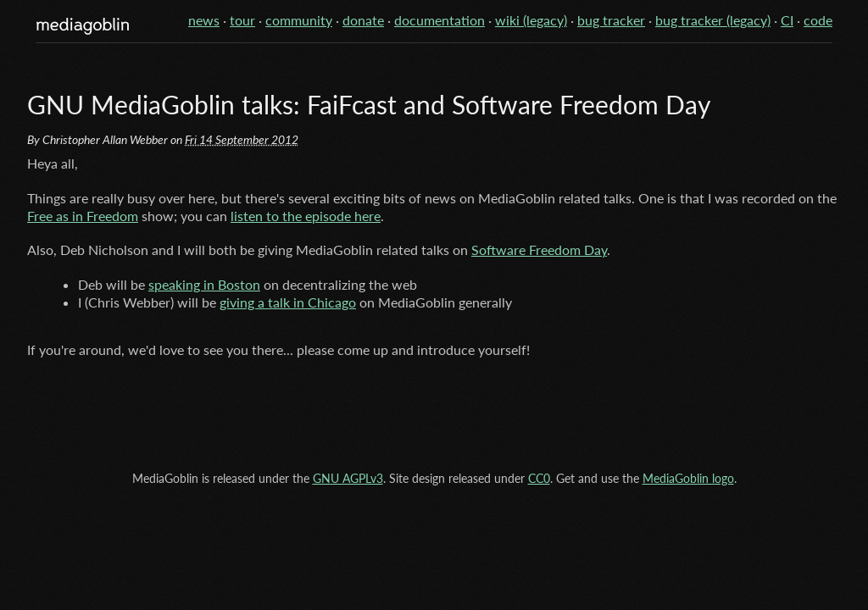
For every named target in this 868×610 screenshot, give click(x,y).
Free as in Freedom (83, 216)
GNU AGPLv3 (348, 478)
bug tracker (611, 20)
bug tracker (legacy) (713, 20)
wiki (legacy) (531, 20)
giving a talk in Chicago (288, 302)
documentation (440, 20)
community (299, 20)
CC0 (539, 478)
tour (242, 20)
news (204, 20)
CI (787, 20)
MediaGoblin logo (688, 478)
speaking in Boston (204, 284)
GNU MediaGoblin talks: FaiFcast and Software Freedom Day (369, 104)
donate (363, 20)
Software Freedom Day (539, 250)
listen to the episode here (306, 216)
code (818, 20)
